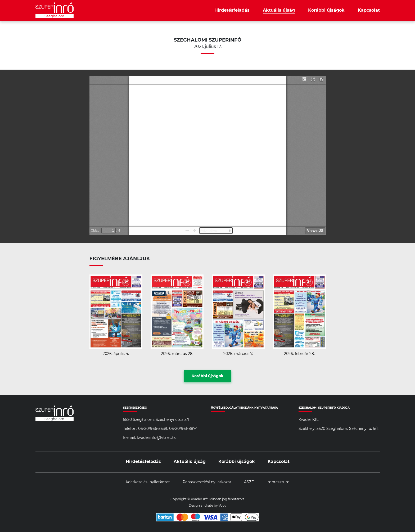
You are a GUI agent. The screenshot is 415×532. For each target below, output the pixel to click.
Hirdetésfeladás (232, 10)
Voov (223, 506)
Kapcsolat (369, 10)
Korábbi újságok (326, 10)
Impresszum (278, 482)
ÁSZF (249, 482)
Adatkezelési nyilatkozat (148, 482)
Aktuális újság (279, 10)
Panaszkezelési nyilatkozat (207, 482)
